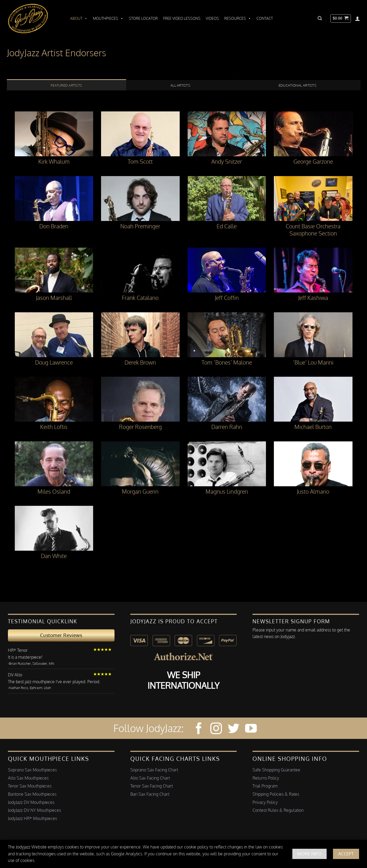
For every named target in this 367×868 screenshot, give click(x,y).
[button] (320, 18)
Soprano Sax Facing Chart (154, 770)
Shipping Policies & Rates (276, 794)
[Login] (358, 18)
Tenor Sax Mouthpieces (30, 786)
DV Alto (15, 675)
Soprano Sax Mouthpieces (32, 770)
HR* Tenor (18, 650)
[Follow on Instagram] (216, 729)
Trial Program (265, 786)
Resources (238, 18)
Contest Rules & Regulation (278, 810)
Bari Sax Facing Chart (150, 794)
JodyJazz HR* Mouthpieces (32, 818)
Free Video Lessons (182, 18)
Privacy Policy (265, 802)
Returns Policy (266, 778)
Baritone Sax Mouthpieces (32, 794)
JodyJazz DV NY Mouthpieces (34, 810)
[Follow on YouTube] (251, 729)
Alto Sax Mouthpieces (28, 778)
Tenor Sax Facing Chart (152, 786)
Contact (265, 18)
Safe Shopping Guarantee (276, 770)
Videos (212, 18)
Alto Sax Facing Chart (150, 778)
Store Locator (143, 18)
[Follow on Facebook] (198, 729)
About (79, 18)
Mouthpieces (108, 18)
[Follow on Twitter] (233, 729)
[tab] (66, 85)
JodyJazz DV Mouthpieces (31, 802)
